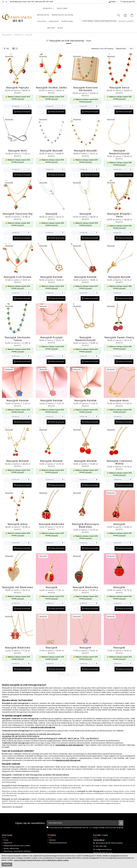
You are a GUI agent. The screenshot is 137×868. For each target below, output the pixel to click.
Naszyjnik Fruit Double (18, 277)
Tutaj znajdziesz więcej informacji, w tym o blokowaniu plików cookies (41, 860)
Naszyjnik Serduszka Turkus (18, 339)
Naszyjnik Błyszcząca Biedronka (85, 525)
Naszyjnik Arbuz (18, 524)
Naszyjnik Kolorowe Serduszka (86, 89)
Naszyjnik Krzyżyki (51, 337)
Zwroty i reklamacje (11, 849)
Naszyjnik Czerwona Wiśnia (119, 462)
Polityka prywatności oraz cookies (17, 846)
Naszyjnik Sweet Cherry (119, 337)
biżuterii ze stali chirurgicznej (68, 760)
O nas (6, 840)
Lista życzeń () (127, 2)
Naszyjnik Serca (119, 88)
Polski (113, 2)
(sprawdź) (20, 99)
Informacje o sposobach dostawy (17, 851)
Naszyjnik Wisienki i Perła (119, 215)
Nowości (53, 840)
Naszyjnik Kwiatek (51, 277)
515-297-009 (48, 2)
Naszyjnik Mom (18, 151)
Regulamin (8, 843)
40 (132, 49)
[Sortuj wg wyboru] (121, 49)
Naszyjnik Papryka (18, 88)
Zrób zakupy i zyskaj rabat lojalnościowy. (107, 21)
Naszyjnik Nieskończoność (119, 152)
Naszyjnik (52, 214)
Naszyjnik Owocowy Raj (18, 214)
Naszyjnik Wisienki (18, 461)
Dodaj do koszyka (22, 112)
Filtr (6, 49)
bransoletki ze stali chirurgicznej (69, 745)
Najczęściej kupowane (58, 843)
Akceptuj (7, 864)
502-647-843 (33, 2)
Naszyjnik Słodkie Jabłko (51, 88)
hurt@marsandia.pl (104, 849)
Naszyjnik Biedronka (52, 524)
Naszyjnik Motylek (119, 277)
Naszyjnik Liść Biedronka (18, 587)
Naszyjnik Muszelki (51, 151)
